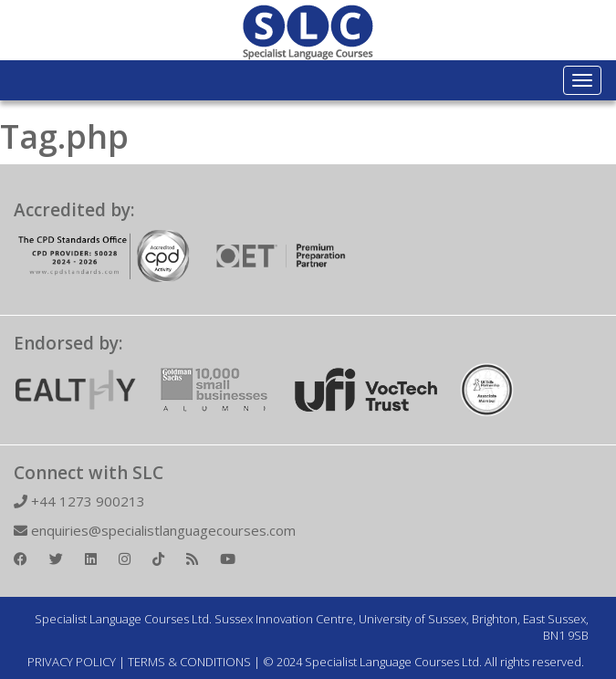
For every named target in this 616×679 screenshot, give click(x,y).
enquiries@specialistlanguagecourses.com (155, 530)
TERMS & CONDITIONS (189, 662)
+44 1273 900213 (79, 501)
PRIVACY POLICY (72, 662)
